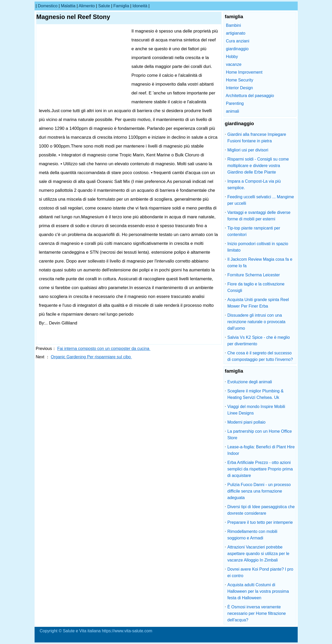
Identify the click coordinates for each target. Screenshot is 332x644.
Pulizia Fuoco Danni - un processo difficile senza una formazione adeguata (259, 491)
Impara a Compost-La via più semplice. (254, 184)
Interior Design (239, 88)
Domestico (48, 6)
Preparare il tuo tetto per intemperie (260, 522)
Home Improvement (244, 72)
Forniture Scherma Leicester (254, 275)
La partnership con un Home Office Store (260, 435)
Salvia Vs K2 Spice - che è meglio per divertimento (259, 341)
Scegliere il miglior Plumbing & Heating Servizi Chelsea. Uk (256, 394)
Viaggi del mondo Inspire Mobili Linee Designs (256, 410)
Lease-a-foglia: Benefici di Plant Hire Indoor (261, 450)
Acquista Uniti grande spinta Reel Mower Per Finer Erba (258, 303)
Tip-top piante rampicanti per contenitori (254, 231)
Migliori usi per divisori (248, 150)
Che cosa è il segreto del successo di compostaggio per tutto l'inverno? (260, 356)
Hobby (232, 57)
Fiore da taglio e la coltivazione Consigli (256, 287)
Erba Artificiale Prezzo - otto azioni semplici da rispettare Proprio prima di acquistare (260, 469)
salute (104, 6)
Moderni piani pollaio (247, 422)
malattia (68, 6)
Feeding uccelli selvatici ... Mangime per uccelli (261, 200)
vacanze (234, 64)
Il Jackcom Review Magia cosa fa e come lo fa (260, 263)
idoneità (140, 6)
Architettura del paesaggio (250, 96)
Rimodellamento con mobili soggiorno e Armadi (252, 535)
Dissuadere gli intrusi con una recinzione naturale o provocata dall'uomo (256, 322)
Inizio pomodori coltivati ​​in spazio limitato (258, 247)
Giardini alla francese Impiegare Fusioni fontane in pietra (257, 138)
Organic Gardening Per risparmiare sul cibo (91, 357)
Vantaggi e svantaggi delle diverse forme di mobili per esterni (259, 216)
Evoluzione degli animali (250, 382)
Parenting (235, 103)
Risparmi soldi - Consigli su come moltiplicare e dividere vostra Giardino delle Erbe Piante (258, 166)
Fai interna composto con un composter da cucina (104, 349)
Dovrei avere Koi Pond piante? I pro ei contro (260, 572)
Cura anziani (238, 41)
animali (233, 111)
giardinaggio (237, 49)
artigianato (236, 33)
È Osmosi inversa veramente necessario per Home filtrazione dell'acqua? (257, 613)
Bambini (233, 25)
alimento (87, 6)
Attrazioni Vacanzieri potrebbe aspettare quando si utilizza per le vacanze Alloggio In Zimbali (258, 554)
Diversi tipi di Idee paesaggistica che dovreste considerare (261, 510)
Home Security (240, 80)
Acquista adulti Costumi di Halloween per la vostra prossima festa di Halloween (258, 591)
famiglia (121, 6)
